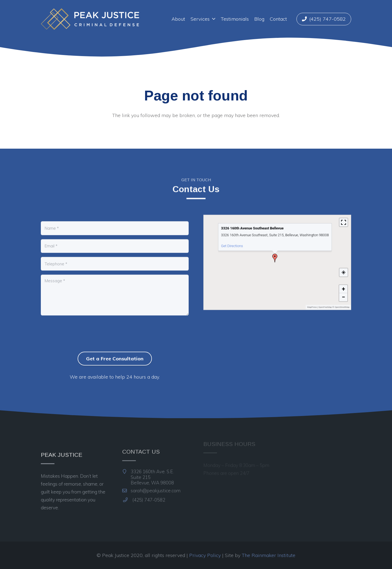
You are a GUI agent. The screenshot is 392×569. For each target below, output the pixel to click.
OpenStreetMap (342, 304)
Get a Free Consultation (115, 355)
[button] (275, 255)
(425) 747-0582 (144, 492)
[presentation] (82, 340)
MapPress (312, 304)
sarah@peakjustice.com (151, 483)
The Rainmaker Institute (269, 555)
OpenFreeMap (325, 304)
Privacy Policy (205, 555)
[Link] (90, 19)
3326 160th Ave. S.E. (148, 469)
